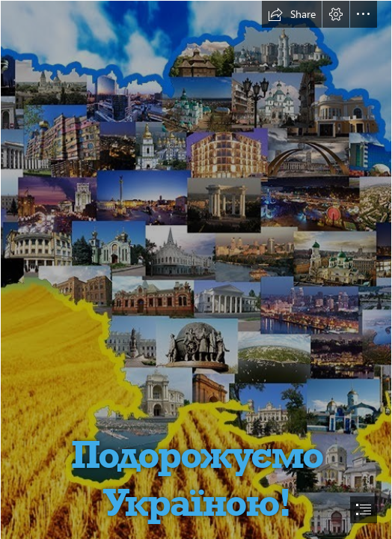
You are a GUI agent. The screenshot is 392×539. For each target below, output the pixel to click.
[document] (196, 269)
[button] (292, 14)
